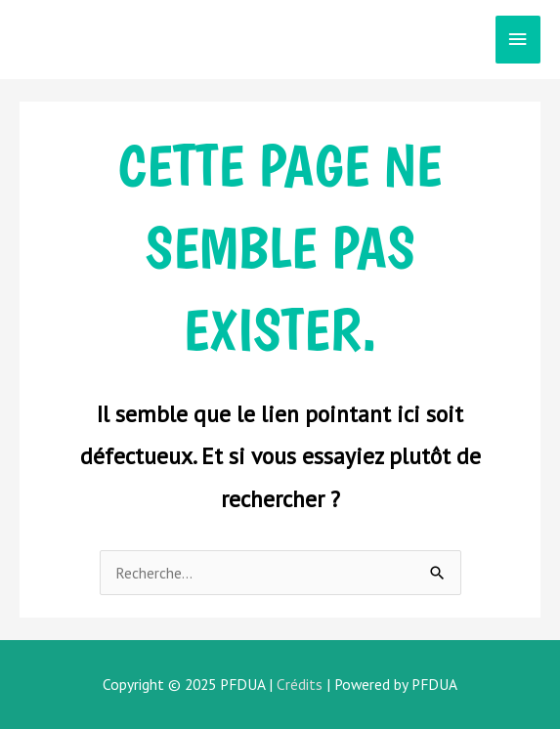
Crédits (300, 684)
